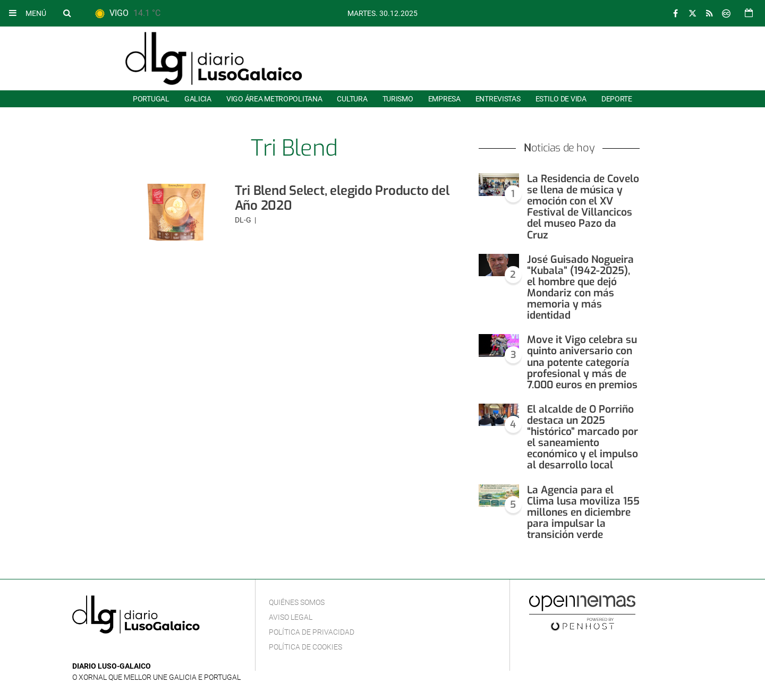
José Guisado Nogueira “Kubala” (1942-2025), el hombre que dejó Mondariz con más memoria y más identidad (580, 288)
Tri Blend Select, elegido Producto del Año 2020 (342, 198)
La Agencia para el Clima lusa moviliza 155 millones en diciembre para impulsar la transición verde (583, 512)
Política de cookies (305, 647)
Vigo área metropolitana (274, 99)
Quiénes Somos (297, 602)
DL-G (244, 220)
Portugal (151, 99)
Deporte (617, 99)
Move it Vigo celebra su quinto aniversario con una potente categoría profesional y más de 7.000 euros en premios (582, 362)
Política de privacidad (312, 632)
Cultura (352, 99)
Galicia (198, 99)
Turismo (398, 99)
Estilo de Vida (561, 99)
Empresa (444, 99)
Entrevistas (498, 99)
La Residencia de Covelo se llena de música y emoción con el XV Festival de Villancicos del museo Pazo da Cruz (583, 207)
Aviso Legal (291, 617)
